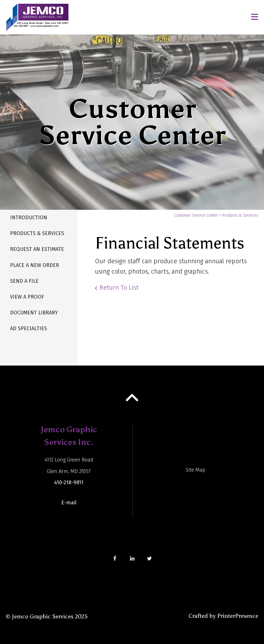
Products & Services (37, 233)
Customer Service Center (196, 215)
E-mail (69, 503)
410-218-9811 (69, 482)
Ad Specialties (29, 328)
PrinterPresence (238, 616)
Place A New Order (35, 265)
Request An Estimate (37, 249)
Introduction (29, 218)
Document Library (34, 313)
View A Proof (27, 297)
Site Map (195, 470)
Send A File (24, 281)
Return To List (119, 288)
